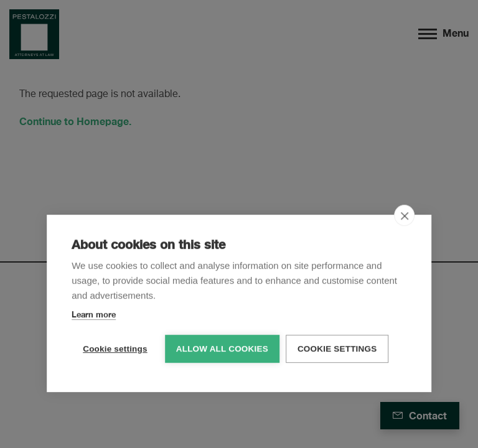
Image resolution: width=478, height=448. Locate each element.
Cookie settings (115, 348)
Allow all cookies (222, 348)
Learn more (94, 314)
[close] (404, 215)
